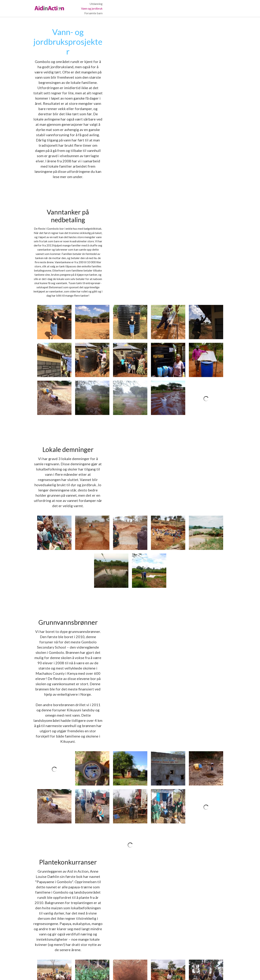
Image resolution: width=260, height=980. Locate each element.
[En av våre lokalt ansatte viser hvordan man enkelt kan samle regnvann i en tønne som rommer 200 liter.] (206, 208)
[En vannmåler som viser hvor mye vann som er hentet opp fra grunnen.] (92, 517)
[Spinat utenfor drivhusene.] (168, 901)
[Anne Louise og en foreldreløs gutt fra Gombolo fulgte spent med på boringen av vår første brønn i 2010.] (92, 555)
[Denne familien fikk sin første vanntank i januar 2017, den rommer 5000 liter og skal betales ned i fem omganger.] (130, 208)
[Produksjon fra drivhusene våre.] (206, 901)
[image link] (50, 6)
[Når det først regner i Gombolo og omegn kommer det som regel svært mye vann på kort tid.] (92, 246)
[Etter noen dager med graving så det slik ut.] (92, 350)
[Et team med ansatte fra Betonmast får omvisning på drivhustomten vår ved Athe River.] (206, 863)
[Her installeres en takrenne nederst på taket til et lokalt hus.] (206, 170)
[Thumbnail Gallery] (54, 208)
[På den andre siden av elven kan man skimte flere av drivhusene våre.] (130, 901)
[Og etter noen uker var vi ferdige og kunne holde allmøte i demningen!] (168, 350)
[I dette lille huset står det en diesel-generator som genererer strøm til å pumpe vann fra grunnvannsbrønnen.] (130, 517)
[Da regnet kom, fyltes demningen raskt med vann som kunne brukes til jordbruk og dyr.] (206, 350)
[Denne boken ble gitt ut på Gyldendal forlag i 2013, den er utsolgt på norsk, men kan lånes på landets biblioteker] (206, 711)
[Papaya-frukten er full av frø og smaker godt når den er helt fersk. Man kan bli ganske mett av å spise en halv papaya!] (168, 711)
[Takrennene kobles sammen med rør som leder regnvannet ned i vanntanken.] (92, 208)
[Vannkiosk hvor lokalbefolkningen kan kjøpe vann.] (168, 555)
